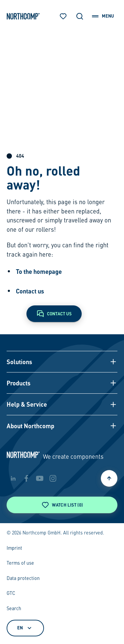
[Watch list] (63, 16)
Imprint (14, 548)
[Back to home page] (23, 16)
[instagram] (53, 478)
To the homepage (39, 271)
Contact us (30, 291)
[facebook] (26, 478)
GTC (11, 594)
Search (14, 609)
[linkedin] (13, 478)
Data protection (23, 579)
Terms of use (20, 563)
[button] (62, 362)
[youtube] (40, 478)
